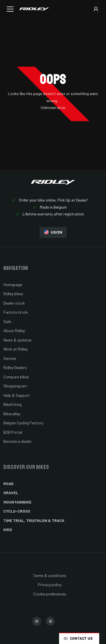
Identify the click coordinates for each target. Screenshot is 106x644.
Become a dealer (18, 441)
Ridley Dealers (15, 367)
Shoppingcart (15, 386)
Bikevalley (12, 414)
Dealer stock (14, 303)
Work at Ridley (16, 349)
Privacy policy (50, 585)
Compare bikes (16, 377)
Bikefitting (12, 404)
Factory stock (16, 312)
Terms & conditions (50, 575)
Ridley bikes (13, 294)
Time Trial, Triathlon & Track (34, 520)
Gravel (11, 493)
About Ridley (14, 331)
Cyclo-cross (17, 511)
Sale (7, 321)
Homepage (13, 285)
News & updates (18, 340)
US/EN (53, 232)
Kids (8, 529)
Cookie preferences (50, 594)
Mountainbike (17, 502)
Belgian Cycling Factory (23, 423)
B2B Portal (13, 432)
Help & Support (17, 395)
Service (10, 358)
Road (8, 483)
